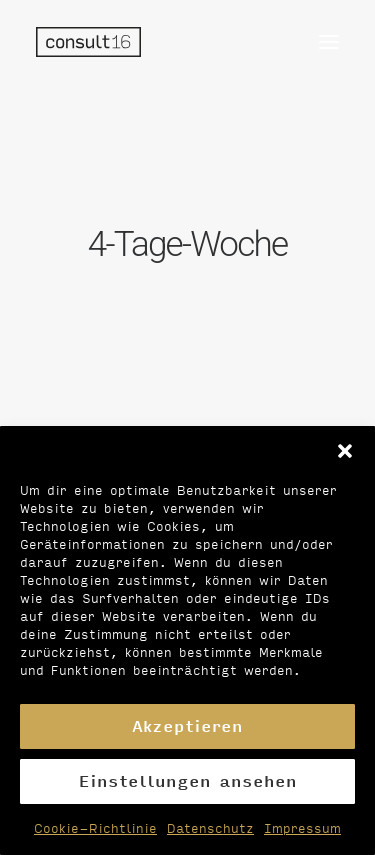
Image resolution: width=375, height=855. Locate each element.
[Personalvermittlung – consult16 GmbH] (88, 42)
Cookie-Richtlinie (95, 828)
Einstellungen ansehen (188, 780)
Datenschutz (210, 828)
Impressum (302, 828)
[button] (345, 451)
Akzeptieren (187, 725)
